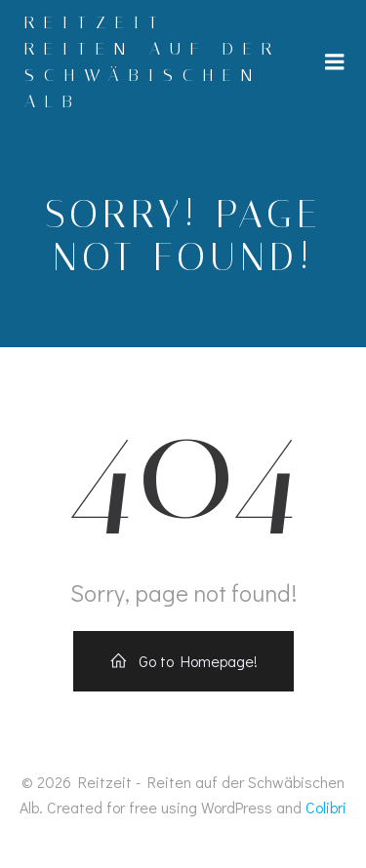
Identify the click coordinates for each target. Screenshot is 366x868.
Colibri (326, 807)
